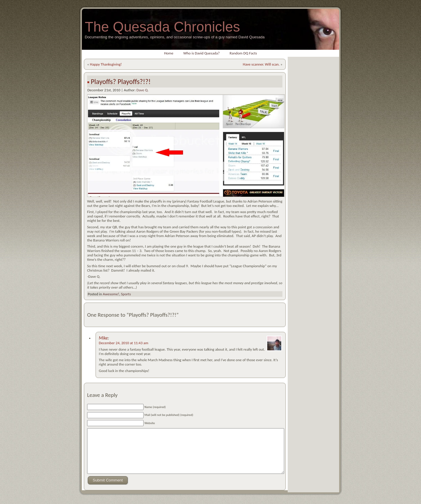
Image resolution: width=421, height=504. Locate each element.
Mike (103, 338)
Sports (126, 294)
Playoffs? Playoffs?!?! (121, 82)
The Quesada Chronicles (162, 27)
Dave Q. (143, 90)
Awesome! (111, 294)
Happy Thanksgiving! (106, 64)
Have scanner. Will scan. (261, 64)
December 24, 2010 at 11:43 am (124, 343)
